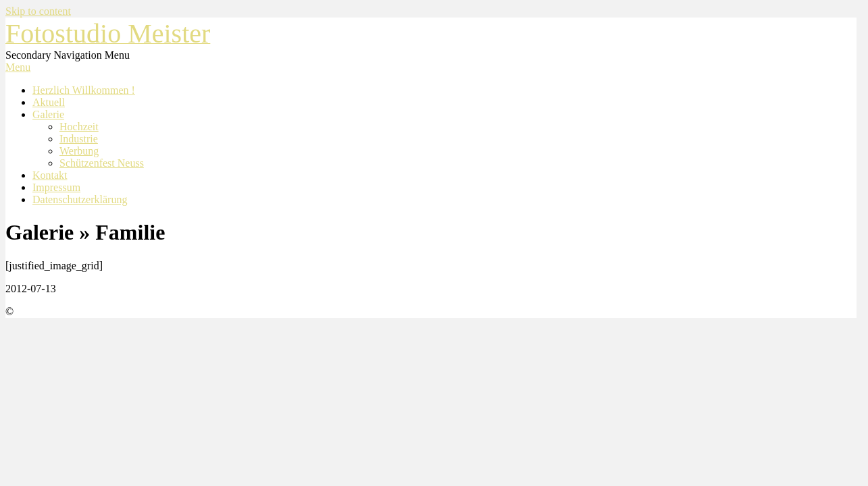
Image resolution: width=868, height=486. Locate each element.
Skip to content (38, 11)
